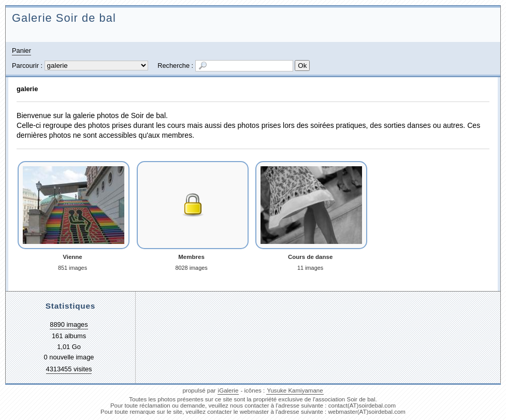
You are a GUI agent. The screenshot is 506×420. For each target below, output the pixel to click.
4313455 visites (69, 369)
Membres (191, 257)
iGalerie (228, 390)
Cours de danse (310, 257)
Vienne (73, 257)
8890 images (69, 324)
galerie (27, 89)
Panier (21, 50)
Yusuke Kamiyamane (295, 390)
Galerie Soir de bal (64, 18)
